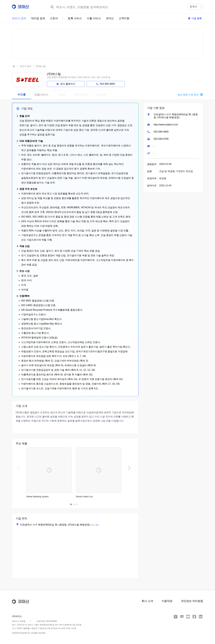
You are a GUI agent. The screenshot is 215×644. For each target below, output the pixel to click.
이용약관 (167, 601)
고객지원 (124, 18)
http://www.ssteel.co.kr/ (166, 125)
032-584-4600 (161, 132)
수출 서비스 (94, 18)
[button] (190, 95)
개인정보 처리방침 (192, 601)
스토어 (54, 18)
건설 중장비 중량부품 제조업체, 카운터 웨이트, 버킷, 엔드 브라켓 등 (79, 77)
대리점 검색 (38, 18)
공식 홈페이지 (66, 84)
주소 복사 (95, 525)
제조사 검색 (19, 18)
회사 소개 (147, 601)
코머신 (110, 18)
